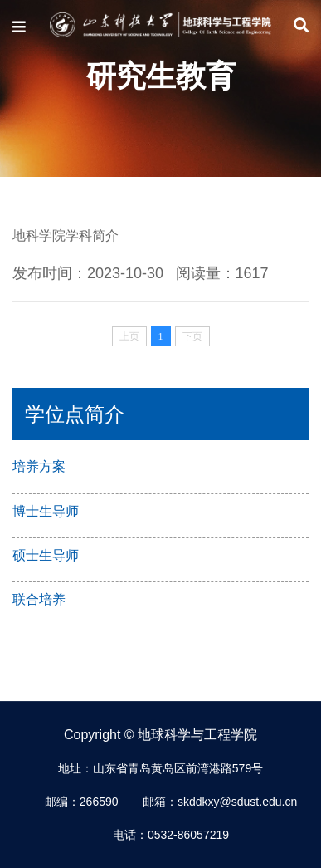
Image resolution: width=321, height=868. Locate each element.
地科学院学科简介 (66, 235)
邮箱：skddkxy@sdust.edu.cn (220, 802)
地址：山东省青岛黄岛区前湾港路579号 (160, 768)
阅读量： (222, 273)
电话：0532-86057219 (171, 835)
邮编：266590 (82, 802)
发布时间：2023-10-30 (88, 273)
